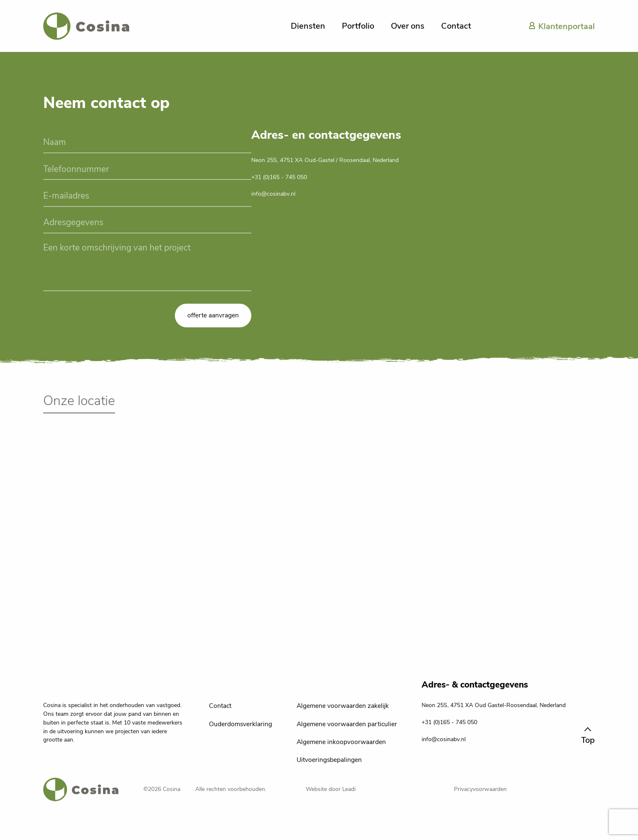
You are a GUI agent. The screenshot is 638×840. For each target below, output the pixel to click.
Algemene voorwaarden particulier (347, 724)
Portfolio (358, 26)
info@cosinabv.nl (273, 194)
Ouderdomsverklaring (240, 724)
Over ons (408, 26)
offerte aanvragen (213, 315)
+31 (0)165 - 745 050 (279, 177)
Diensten (308, 26)
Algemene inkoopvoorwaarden (341, 742)
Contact (456, 26)
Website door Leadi (331, 789)
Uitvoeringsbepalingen (329, 760)
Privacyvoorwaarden (480, 789)
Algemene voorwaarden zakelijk (343, 706)
